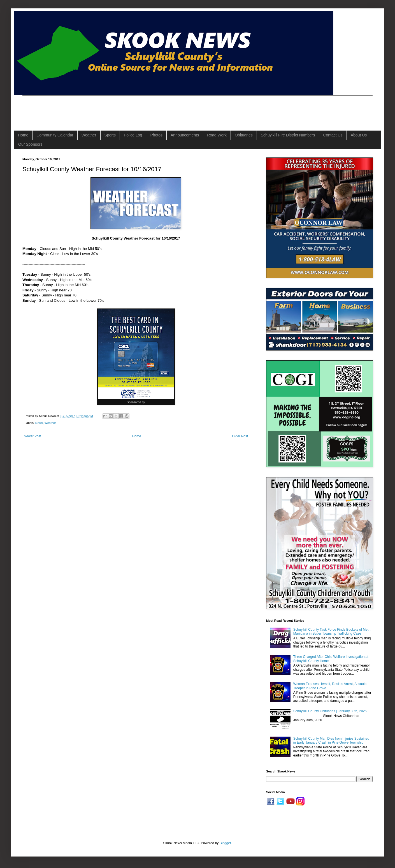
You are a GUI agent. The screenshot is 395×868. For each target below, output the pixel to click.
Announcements (185, 135)
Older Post (240, 436)
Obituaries (244, 135)
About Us (359, 135)
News (39, 423)
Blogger (225, 843)
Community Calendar (55, 135)
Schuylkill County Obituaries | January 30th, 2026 (330, 711)
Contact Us (333, 135)
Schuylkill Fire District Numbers (288, 135)
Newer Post (32, 436)
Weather (89, 135)
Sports (110, 135)
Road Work (217, 135)
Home (23, 135)
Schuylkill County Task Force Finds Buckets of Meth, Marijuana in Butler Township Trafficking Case (332, 632)
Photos (156, 135)
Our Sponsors (30, 144)
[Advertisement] (124, 108)
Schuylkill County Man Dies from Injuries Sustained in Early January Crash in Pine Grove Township (331, 741)
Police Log (133, 135)
